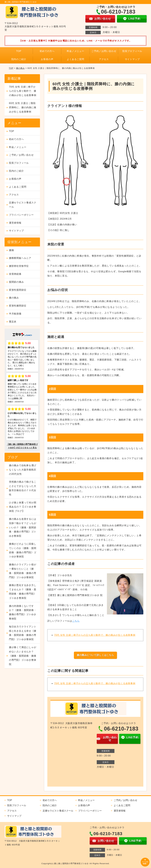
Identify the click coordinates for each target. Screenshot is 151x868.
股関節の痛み (16, 282)
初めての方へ (47, 51)
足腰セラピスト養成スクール (23, 205)
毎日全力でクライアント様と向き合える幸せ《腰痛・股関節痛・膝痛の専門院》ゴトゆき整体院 (23, 633)
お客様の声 (47, 59)
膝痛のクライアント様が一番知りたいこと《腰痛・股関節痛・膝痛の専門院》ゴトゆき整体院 (23, 571)
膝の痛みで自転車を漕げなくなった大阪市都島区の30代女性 (23, 470)
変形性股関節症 (18, 290)
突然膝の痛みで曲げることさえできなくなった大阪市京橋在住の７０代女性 (23, 488)
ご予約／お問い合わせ (104, 51)
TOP (19, 51)
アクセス (104, 59)
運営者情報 (15, 223)
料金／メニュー (75, 51)
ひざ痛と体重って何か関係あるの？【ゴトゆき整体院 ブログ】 (23, 507)
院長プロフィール (132, 51)
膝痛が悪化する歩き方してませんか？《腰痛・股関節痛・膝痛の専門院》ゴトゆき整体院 (23, 592)
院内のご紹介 (19, 59)
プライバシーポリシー (21, 215)
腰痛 (12, 250)
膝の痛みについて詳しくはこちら (95, 655)
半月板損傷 (15, 314)
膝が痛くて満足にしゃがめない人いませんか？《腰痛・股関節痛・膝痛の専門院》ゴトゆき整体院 (23, 656)
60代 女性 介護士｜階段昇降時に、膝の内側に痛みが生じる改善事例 (23, 107)
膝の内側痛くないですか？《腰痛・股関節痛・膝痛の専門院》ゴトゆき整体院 (23, 612)
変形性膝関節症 (18, 306)
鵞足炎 (13, 322)
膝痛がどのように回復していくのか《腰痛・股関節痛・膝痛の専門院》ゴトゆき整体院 (23, 550)
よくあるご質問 (75, 59)
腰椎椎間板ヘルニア (20, 258)
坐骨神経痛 (15, 274)
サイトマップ (132, 59)
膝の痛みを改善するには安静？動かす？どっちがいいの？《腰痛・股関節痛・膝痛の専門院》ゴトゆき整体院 (23, 527)
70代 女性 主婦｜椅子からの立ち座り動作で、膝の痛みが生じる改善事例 (95, 635)
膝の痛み (20, 68)
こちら (76, 621)
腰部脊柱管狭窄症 (19, 266)
